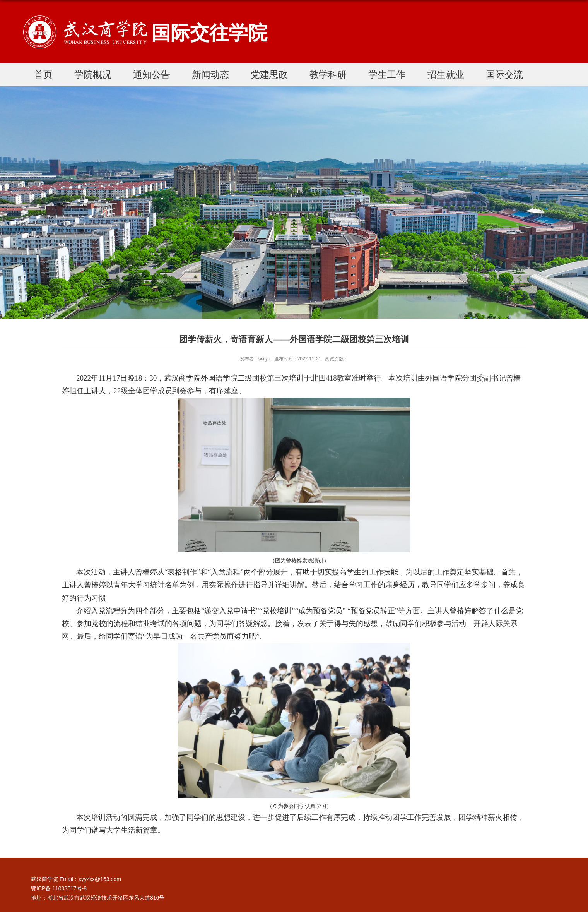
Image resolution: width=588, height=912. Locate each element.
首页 (43, 75)
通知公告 (152, 75)
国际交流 (504, 75)
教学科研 (328, 75)
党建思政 (269, 75)
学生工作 (387, 75)
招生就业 (446, 75)
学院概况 (93, 75)
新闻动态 (210, 75)
